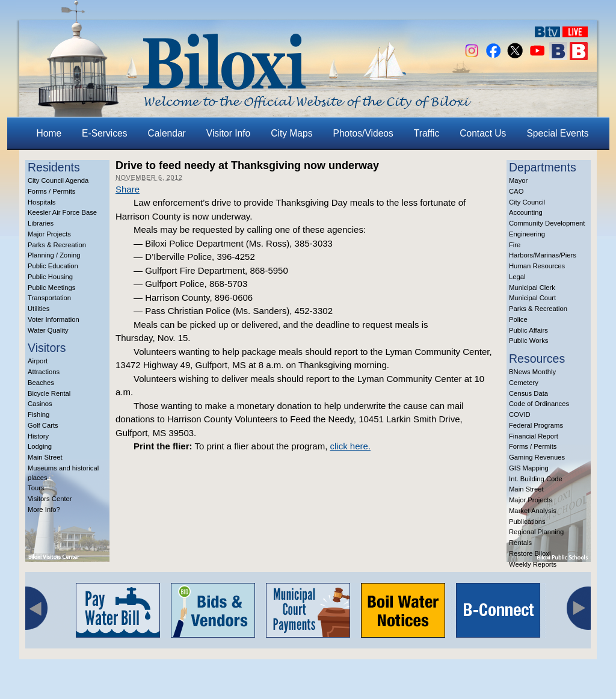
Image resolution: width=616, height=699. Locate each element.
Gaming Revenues (537, 457)
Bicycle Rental (49, 393)
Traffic (427, 133)
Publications (527, 522)
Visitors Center (50, 499)
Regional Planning (536, 532)
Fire (515, 245)
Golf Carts (43, 425)
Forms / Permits (51, 191)
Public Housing (50, 277)
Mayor (518, 180)
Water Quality (48, 330)
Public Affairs (528, 330)
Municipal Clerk (532, 288)
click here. (351, 446)
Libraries (41, 223)
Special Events (557, 133)
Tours (36, 488)
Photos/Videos (363, 133)
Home (49, 133)
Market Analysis (533, 511)
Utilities (38, 309)
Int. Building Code (536, 479)
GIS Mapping (529, 468)
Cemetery (524, 383)
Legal (517, 277)
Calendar (167, 133)
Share (128, 189)
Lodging (40, 446)
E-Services (104, 133)
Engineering (527, 234)
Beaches (41, 383)
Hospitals (42, 202)
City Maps (291, 133)
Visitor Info (228, 133)
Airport (38, 361)
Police (518, 319)
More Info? (44, 510)
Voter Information (54, 319)
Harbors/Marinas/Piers (543, 255)
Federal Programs (536, 425)
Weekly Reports (533, 564)
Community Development (547, 223)
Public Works (528, 340)
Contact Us (483, 133)
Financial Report (534, 436)
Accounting (526, 212)
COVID (520, 414)
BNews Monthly (532, 372)
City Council (527, 202)
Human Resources (537, 266)
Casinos (40, 404)
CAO (516, 191)
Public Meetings (51, 288)
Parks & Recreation (57, 245)
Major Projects (49, 234)
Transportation (49, 298)
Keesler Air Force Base (62, 212)
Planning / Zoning (54, 255)
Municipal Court (532, 298)
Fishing (38, 414)
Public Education (53, 266)
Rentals (520, 543)
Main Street (45, 457)
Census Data (528, 393)
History (38, 436)
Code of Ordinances (539, 404)
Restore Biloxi (530, 553)
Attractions (44, 372)
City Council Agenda (58, 180)
